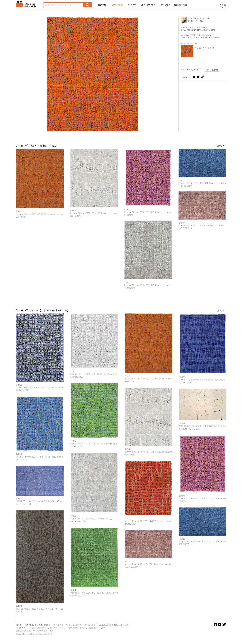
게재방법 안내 (181, 5)
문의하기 (89, 625)
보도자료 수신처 (122, 625)
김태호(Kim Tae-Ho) (198, 18)
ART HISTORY (148, 5)
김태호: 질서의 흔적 (204, 48)
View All (221, 146)
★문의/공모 (165, 5)
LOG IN (222, 5)
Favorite (214, 70)
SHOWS (132, 5)
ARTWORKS (117, 5)
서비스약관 (76, 625)
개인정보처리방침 (60, 625)
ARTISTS (102, 5)
